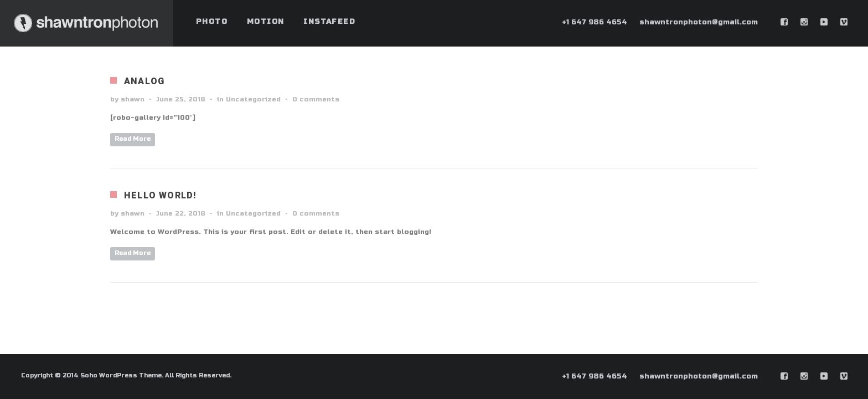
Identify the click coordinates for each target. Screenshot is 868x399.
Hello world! (160, 195)
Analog (144, 81)
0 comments (316, 99)
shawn (133, 99)
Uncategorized (253, 99)
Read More (133, 139)
